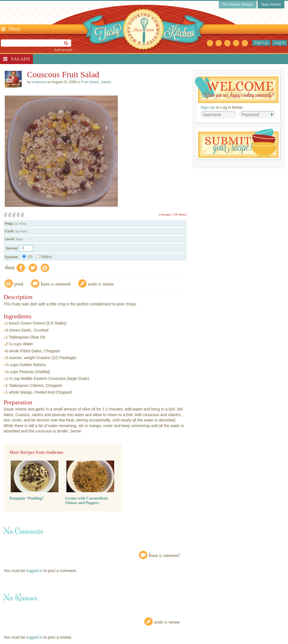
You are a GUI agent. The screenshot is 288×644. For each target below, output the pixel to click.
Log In (280, 43)
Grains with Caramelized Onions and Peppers (86, 501)
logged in (34, 571)
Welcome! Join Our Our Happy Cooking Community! (237, 90)
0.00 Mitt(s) (180, 215)
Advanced (63, 50)
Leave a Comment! (165, 555)
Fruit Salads (90, 82)
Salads (21, 59)
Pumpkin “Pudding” (27, 498)
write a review (101, 283)
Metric (44, 257)
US (27, 257)
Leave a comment (56, 283)
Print (19, 283)
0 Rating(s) (165, 215)
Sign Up (261, 43)
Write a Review (167, 621)
